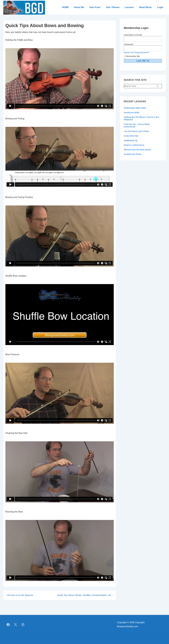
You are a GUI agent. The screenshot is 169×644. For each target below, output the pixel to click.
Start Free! (95, 7)
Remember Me (132, 56)
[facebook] (8, 625)
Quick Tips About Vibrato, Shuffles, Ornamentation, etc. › (85, 595)
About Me (79, 7)
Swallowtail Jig (131, 140)
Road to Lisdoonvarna (134, 145)
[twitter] (16, 625)
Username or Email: (133, 35)
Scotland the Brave (133, 154)
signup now (129, 52)
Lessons (129, 7)
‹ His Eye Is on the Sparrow (20, 595)
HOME (65, 7)
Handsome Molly (132, 112)
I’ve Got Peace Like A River (137, 131)
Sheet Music (145, 7)
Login (160, 7)
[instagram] (23, 625)
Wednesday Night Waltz (135, 108)
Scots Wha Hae (131, 136)
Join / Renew (113, 7)
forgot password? (142, 52)
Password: (129, 44)
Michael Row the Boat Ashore (138, 150)
